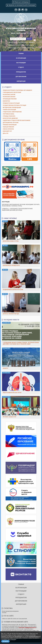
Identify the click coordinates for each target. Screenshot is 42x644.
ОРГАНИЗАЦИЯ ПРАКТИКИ (10, 99)
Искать (29, 39)
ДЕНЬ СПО (6, 133)
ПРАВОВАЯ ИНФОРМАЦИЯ (10, 125)
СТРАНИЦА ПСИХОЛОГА (9, 116)
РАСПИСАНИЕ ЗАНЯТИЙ (9, 95)
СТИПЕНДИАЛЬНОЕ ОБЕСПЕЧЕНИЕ (12, 92)
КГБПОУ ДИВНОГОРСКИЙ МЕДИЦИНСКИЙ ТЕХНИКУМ (21, 29)
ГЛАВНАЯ (21, 53)
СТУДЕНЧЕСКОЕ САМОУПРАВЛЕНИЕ (12, 112)
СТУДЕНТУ (21, 67)
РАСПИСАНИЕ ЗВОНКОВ (9, 97)
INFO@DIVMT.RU (30, 45)
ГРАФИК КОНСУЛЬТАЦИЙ (9, 110)
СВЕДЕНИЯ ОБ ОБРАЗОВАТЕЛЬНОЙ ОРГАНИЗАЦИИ (21, 5)
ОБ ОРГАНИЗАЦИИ (21, 58)
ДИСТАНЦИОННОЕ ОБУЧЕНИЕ (11, 123)
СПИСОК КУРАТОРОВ (8, 129)
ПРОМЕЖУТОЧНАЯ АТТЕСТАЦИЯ (11, 103)
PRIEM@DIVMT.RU (30, 48)
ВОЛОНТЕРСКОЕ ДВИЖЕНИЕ (10, 118)
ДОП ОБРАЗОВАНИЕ (21, 77)
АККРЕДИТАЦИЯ (21, 81)
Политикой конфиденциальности (27, 628)
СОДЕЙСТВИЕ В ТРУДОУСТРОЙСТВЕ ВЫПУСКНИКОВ (17, 120)
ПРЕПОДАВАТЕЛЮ (21, 72)
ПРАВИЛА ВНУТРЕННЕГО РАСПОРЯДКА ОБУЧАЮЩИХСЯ (17, 90)
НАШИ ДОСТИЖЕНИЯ (8, 127)
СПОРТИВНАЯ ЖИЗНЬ (8, 114)
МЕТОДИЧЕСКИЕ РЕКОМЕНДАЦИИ (12, 107)
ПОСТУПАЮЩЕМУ (21, 63)
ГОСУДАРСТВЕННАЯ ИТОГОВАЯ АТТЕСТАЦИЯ (14, 105)
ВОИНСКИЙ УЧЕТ (7, 131)
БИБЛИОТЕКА (6, 101)
